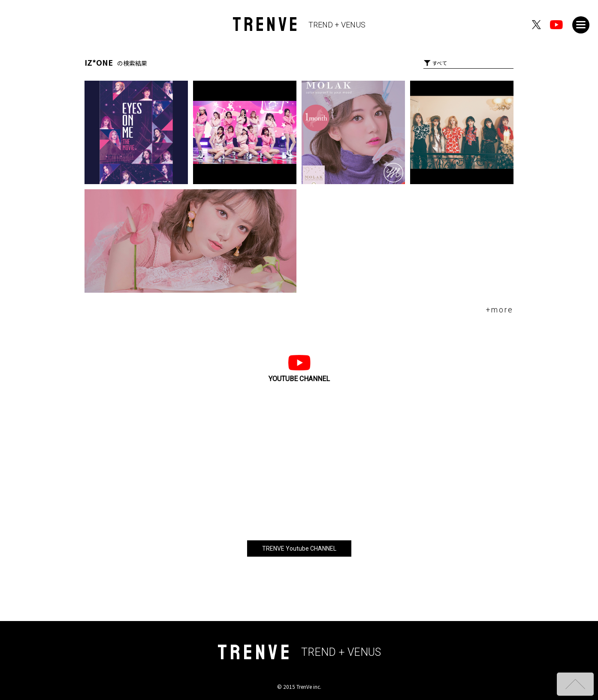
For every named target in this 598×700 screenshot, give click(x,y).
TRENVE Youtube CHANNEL (299, 548)
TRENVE (299, 25)
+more (500, 310)
